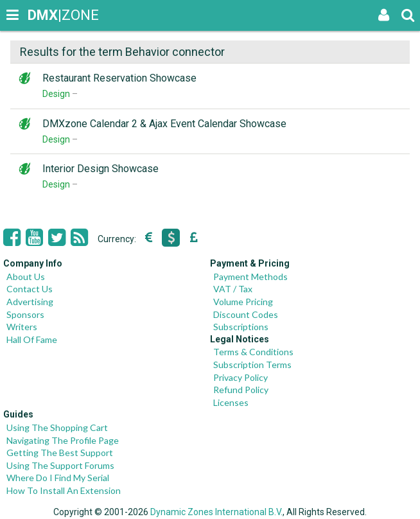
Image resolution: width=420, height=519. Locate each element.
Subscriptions (241, 327)
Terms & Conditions (253, 352)
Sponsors (25, 314)
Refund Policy (241, 390)
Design (56, 94)
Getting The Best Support (60, 453)
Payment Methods (250, 277)
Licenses (231, 402)
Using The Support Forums (60, 465)
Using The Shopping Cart (57, 427)
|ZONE (40, 15)
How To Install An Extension (64, 490)
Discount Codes (246, 314)
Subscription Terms (252, 365)
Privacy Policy (241, 377)
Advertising (30, 302)
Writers (22, 327)
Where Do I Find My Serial (58, 478)
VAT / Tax (233, 289)
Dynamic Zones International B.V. (216, 512)
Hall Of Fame (32, 339)
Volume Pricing (243, 302)
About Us (26, 277)
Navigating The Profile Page (63, 440)
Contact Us (30, 289)
